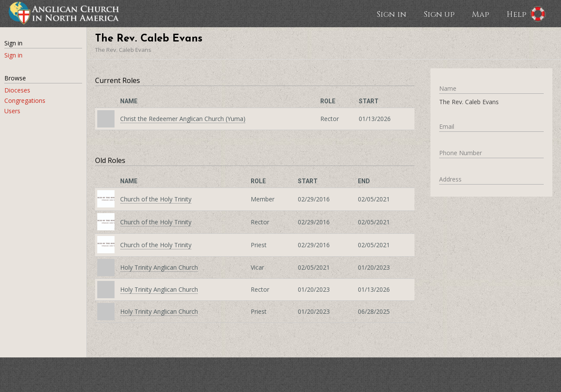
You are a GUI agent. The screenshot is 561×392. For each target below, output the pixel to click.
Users (12, 111)
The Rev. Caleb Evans (123, 50)
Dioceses (17, 90)
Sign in (391, 14)
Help (516, 14)
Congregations (25, 100)
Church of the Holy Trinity (156, 199)
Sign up (439, 14)
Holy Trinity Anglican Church (159, 267)
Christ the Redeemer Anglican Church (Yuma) (183, 119)
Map (481, 14)
